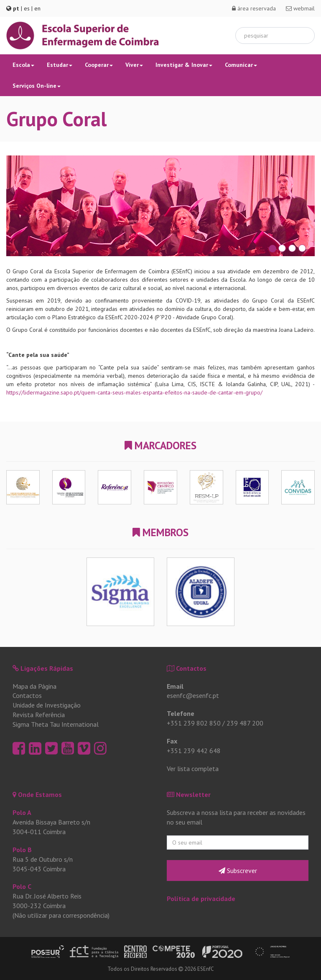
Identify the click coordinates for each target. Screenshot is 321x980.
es (27, 8)
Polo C (22, 886)
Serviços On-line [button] (37, 86)
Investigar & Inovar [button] (184, 65)
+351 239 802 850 (194, 723)
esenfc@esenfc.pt (193, 695)
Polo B (22, 850)
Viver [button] (134, 65)
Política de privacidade (201, 899)
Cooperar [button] (99, 65)
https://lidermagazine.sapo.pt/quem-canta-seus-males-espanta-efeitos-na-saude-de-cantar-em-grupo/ (134, 392)
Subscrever (238, 871)
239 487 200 (245, 723)
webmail (300, 8)
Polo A (22, 812)
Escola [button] (23, 65)
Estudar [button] (60, 65)
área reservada (254, 8)
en (37, 8)
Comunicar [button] (241, 65)
